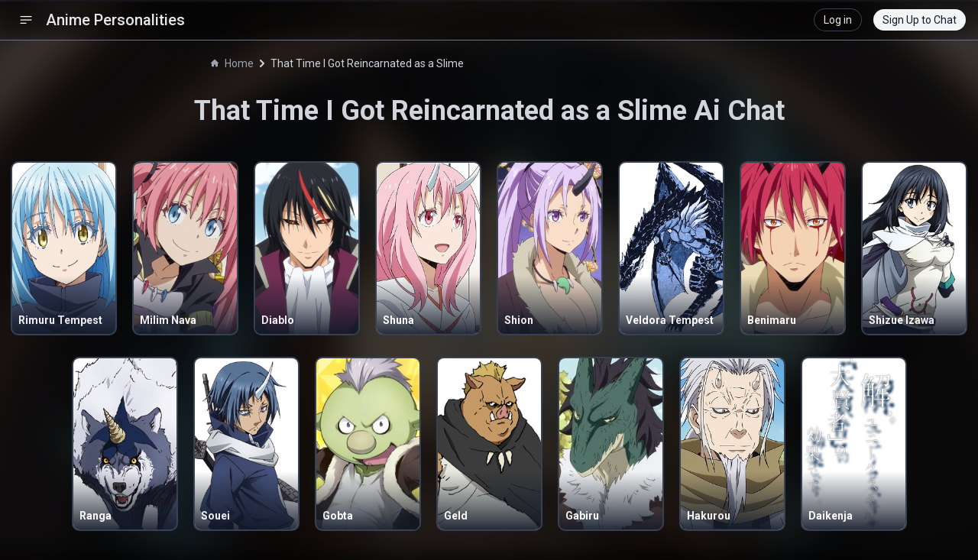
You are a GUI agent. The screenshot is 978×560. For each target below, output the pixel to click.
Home (232, 63)
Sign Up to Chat (920, 20)
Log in (838, 20)
